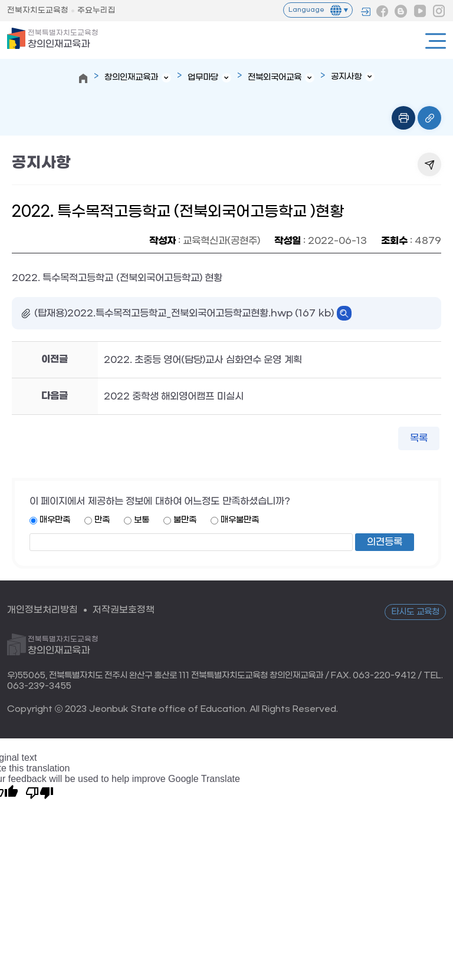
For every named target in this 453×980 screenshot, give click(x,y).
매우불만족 (240, 520)
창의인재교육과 (63, 39)
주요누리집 (96, 10)
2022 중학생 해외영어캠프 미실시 (174, 396)
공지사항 (346, 77)
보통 (142, 520)
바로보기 (344, 313)
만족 (102, 520)
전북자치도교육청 (38, 10)
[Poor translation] (40, 792)
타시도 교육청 (415, 612)
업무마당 (203, 77)
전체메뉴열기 (436, 41)
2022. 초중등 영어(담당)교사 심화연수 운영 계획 (203, 360)
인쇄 (403, 118)
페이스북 (382, 11)
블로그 (401, 11)
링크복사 (429, 118)
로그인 (366, 12)
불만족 (185, 520)
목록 (419, 438)
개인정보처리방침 (42, 610)
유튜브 (420, 11)
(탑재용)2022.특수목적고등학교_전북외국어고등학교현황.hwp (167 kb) (184, 313)
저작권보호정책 (124, 610)
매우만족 (55, 520)
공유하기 (429, 164)
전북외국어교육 (275, 77)
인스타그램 (439, 11)
